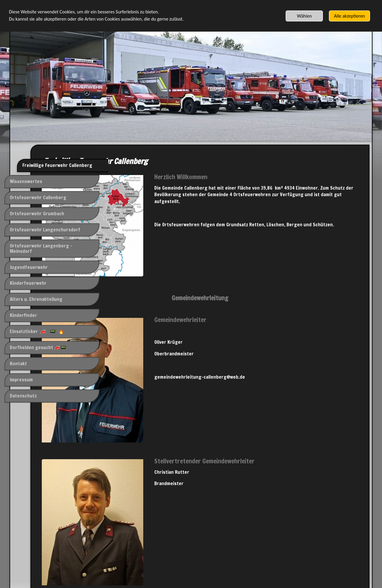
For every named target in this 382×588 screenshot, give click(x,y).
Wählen (304, 16)
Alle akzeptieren (349, 16)
